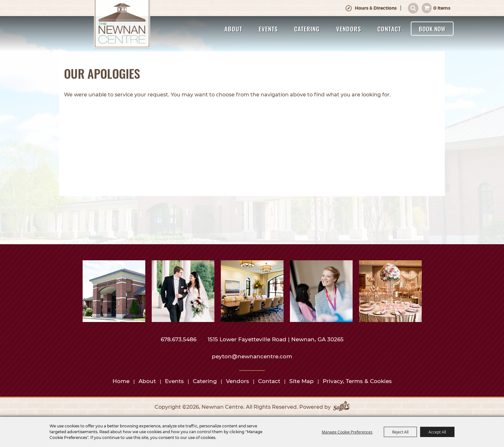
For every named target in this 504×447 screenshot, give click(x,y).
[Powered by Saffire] (341, 407)
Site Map (301, 381)
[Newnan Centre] (122, 25)
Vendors (349, 29)
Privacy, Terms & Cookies (357, 381)
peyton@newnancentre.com (252, 356)
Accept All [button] (437, 432)
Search (413, 8)
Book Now (432, 29)
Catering (307, 29)
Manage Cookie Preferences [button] (347, 432)
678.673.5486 (179, 339)
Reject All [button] (400, 432)
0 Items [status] (442, 8)
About (233, 29)
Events (268, 29)
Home (121, 381)
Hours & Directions (376, 8)
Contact (389, 29)
